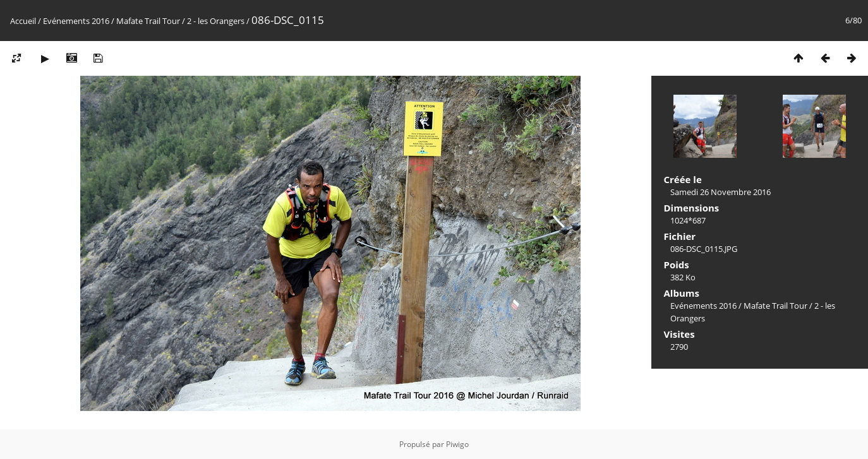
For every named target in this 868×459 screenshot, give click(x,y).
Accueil (23, 21)
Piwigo (457, 444)
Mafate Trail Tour (148, 21)
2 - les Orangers (216, 21)
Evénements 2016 (76, 21)
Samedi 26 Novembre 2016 (720, 192)
